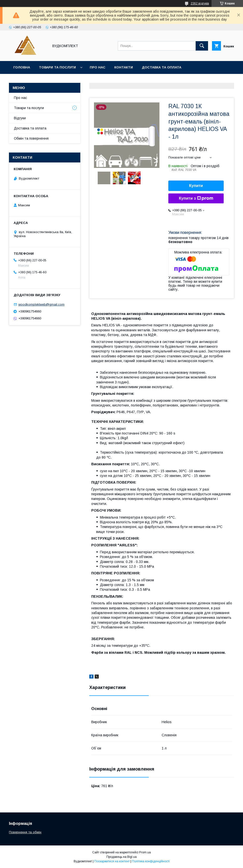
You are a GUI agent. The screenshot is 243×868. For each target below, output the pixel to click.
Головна (22, 67)
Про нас (98, 67)
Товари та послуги (57, 67)
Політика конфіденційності (151, 861)
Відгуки (20, 118)
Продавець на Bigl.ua (121, 857)
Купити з (196, 198)
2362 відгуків (200, 3)
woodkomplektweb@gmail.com (41, 304)
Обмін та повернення (31, 138)
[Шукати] (202, 46)
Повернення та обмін (25, 832)
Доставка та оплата (162, 67)
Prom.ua (145, 852)
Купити (196, 186)
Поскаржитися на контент (112, 861)
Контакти (124, 67)
